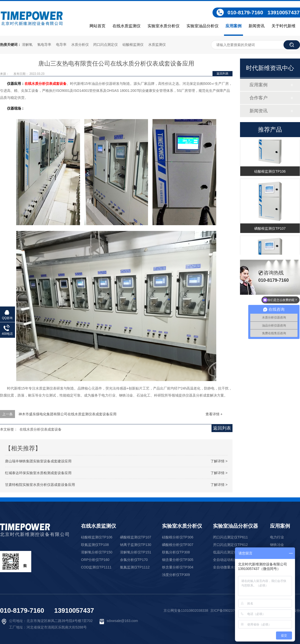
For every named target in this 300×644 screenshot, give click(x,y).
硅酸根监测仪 (133, 45)
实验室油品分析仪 (202, 26)
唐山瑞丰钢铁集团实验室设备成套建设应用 (38, 461)
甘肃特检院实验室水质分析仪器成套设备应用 (40, 485)
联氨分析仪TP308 (176, 552)
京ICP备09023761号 (226, 610)
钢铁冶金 (277, 545)
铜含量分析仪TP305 (178, 560)
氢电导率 (44, 45)
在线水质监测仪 (126, 26)
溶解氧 (27, 45)
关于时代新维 (283, 26)
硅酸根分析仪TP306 (178, 537)
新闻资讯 (256, 26)
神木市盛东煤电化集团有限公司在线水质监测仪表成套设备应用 (67, 414)
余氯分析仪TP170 (134, 560)
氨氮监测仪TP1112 (135, 567)
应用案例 (233, 26)
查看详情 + (214, 414)
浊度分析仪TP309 (176, 575)
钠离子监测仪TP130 (136, 545)
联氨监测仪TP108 (95, 545)
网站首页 (97, 26)
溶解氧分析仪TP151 (136, 552)
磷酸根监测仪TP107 (270, 229)
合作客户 (258, 98)
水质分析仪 (80, 45)
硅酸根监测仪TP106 (270, 172)
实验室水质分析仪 (163, 26)
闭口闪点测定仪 (105, 45)
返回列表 (222, 74)
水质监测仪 (157, 45)
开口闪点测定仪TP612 (230, 545)
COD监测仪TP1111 (96, 567)
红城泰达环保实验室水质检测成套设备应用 (38, 473)
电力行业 (277, 537)
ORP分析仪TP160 (95, 560)
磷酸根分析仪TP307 (178, 545)
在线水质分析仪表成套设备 (45, 84)
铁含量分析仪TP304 (178, 567)
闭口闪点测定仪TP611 (230, 537)
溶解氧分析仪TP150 (97, 552)
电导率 (61, 45)
